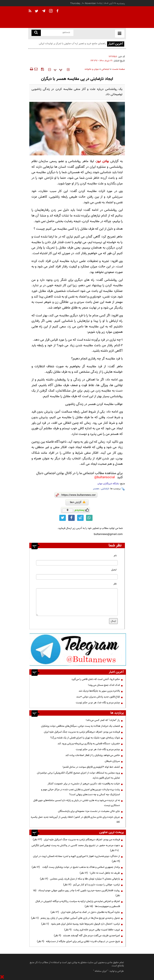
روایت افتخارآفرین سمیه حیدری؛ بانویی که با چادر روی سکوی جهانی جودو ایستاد (76, 893)
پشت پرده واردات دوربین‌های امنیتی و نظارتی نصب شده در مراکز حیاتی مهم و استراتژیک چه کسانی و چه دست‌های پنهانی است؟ (80, 792)
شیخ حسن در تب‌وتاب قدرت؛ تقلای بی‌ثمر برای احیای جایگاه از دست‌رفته (78, 941)
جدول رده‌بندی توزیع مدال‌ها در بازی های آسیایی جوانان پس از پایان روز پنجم (75, 918)
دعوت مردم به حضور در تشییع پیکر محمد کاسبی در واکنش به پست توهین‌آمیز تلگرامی (76, 848)
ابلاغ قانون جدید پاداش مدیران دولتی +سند (98, 697)
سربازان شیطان (112, 761)
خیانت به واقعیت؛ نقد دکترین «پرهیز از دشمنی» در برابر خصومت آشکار (84, 784)
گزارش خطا (78, 502)
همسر (96, 489)
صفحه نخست (118, 69)
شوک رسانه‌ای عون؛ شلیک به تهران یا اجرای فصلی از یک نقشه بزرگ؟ (85, 738)
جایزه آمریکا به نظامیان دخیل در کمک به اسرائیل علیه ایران (85, 912)
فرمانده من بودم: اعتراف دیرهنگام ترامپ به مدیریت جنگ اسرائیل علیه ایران (82, 732)
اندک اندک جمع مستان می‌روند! (104, 685)
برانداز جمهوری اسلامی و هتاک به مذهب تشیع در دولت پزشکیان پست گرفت (76, 867)
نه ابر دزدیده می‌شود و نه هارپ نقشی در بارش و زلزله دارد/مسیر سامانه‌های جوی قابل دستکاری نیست (77, 803)
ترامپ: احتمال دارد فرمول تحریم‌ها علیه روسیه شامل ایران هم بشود (81, 924)
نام (115, 556)
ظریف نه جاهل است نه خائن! (100, 873)
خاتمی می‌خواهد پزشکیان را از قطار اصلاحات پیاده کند (93, 755)
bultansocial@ (105, 477)
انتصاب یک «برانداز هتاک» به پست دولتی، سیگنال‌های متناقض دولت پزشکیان (80, 726)
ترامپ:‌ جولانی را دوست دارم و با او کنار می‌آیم (92, 885)
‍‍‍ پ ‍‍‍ (58, 70)
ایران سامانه (101, 971)
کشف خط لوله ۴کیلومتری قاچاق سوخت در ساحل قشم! (91, 767)
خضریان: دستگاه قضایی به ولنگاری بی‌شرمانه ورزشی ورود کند (89, 744)
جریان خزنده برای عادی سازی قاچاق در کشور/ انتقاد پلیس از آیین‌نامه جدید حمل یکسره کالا (75, 820)
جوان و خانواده (92, 69)
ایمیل (114, 570)
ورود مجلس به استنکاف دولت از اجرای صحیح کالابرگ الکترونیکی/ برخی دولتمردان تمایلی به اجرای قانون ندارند (78, 775)
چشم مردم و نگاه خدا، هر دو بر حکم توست (98, 703)
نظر (115, 584)
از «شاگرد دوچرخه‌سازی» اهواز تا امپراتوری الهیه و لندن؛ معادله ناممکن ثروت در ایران (76, 859)
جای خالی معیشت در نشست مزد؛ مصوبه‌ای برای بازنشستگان (89, 811)
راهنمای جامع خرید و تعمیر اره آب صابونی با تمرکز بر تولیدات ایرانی (72, 44)
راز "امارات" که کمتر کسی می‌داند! (103, 720)
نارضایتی (105, 489)
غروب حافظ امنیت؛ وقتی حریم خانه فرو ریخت (92, 930)
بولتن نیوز (103, 161)
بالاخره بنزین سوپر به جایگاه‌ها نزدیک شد (99, 691)
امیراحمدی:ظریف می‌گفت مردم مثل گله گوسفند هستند (87, 936)
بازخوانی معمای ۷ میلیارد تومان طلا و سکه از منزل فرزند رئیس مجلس (80, 879)
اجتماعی (105, 69)
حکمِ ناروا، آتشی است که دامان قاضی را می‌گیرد (96, 679)
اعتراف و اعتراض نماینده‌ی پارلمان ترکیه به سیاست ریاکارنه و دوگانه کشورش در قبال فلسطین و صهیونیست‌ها (78, 904)
